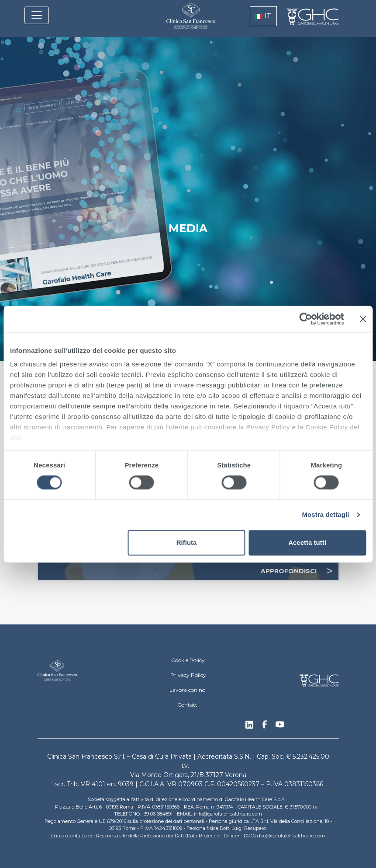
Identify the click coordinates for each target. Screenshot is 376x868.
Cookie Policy (188, 660)
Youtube (280, 725)
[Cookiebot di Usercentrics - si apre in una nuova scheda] (305, 319)
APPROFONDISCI (300, 571)
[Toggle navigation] (37, 15)
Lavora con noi (188, 690)
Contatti (188, 705)
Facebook (265, 727)
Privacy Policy (188, 675)
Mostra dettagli (325, 515)
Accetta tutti (307, 542)
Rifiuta (187, 542)
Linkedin (249, 727)
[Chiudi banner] (363, 319)
